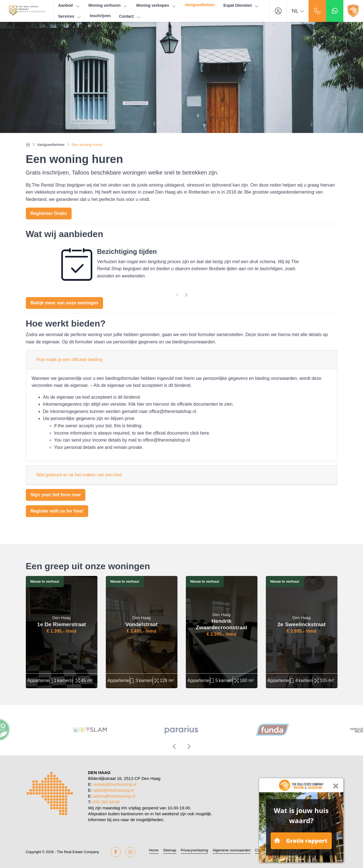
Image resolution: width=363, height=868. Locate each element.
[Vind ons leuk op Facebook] (116, 852)
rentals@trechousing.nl (115, 784)
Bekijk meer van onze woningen (65, 303)
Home (154, 850)
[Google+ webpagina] (130, 852)
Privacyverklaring (194, 850)
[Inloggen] (278, 11)
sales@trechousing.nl (113, 790)
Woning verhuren (108, 5)
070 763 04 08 (106, 802)
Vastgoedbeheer (200, 5)
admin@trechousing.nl (114, 796)
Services (70, 16)
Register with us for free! (57, 511)
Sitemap (170, 850)
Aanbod (69, 5)
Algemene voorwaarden (231, 850)
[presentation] (177, 295)
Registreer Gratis (49, 213)
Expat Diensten (241, 5)
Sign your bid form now (56, 495)
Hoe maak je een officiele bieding (69, 360)
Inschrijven (100, 16)
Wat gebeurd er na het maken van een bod (79, 475)
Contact (130, 16)
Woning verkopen (156, 5)
